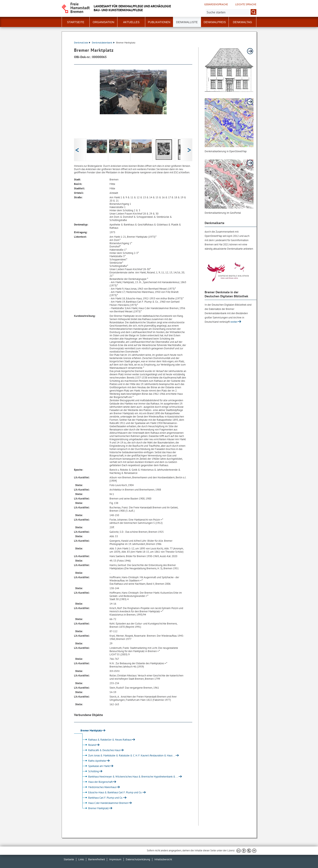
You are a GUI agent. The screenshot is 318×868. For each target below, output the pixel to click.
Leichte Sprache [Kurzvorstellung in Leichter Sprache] (246, 4)
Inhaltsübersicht (163, 859)
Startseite (76, 22)
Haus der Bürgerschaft (97, 782)
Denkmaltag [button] (242, 22)
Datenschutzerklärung (138, 859)
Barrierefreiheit (97, 859)
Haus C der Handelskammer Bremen (105, 803)
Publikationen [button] (159, 22)
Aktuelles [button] (131, 22)
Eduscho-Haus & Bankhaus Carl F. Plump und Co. (112, 792)
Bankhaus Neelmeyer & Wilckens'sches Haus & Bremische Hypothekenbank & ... (130, 777)
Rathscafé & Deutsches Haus (101, 750)
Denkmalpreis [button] (215, 22)
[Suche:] (231, 12)
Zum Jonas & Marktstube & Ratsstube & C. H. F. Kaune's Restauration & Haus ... (128, 755)
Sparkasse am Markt (95, 766)
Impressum (115, 859)
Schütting (90, 771)
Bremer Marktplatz (95, 808)
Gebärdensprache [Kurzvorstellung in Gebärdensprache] (216, 4)
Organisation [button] (103, 22)
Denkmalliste (187, 22)
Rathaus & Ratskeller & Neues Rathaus (106, 740)
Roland (89, 745)
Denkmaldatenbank (103, 43)
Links (81, 859)
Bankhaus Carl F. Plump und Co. (102, 798)
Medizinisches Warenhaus (99, 787)
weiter (234, 322)
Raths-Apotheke (94, 761)
